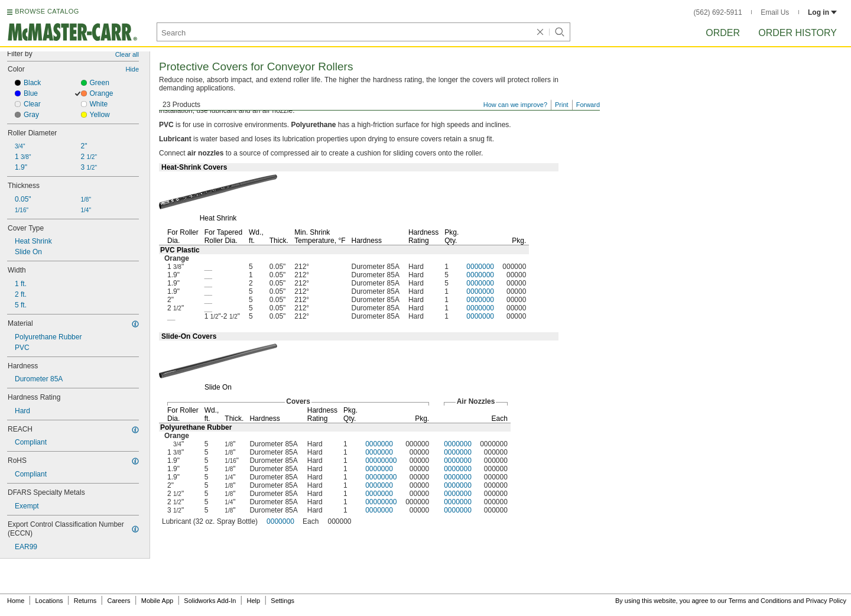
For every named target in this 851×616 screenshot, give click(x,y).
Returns (85, 601)
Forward (588, 105)
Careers (118, 601)
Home (16, 601)
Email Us (775, 12)
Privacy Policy (826, 601)
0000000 (480, 267)
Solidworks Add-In (210, 601)
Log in (822, 12)
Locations (49, 601)
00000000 (381, 461)
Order (723, 33)
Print (562, 105)
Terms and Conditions (760, 601)
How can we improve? (515, 105)
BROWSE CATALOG (47, 11)
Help (254, 601)
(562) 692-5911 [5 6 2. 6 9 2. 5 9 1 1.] (718, 12)
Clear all (127, 54)
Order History (798, 33)
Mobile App (157, 601)
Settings (282, 601)
